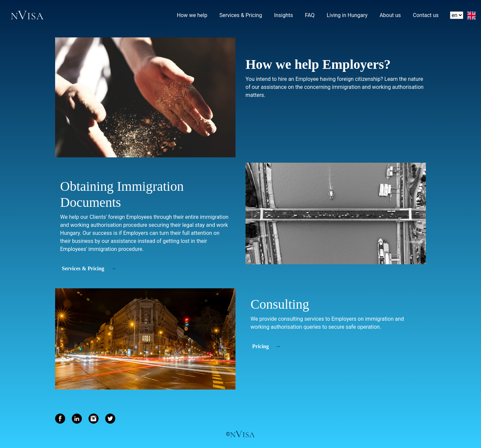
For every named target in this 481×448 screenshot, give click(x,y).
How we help (192, 15)
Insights (284, 15)
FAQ (310, 15)
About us (390, 15)
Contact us (426, 15)
